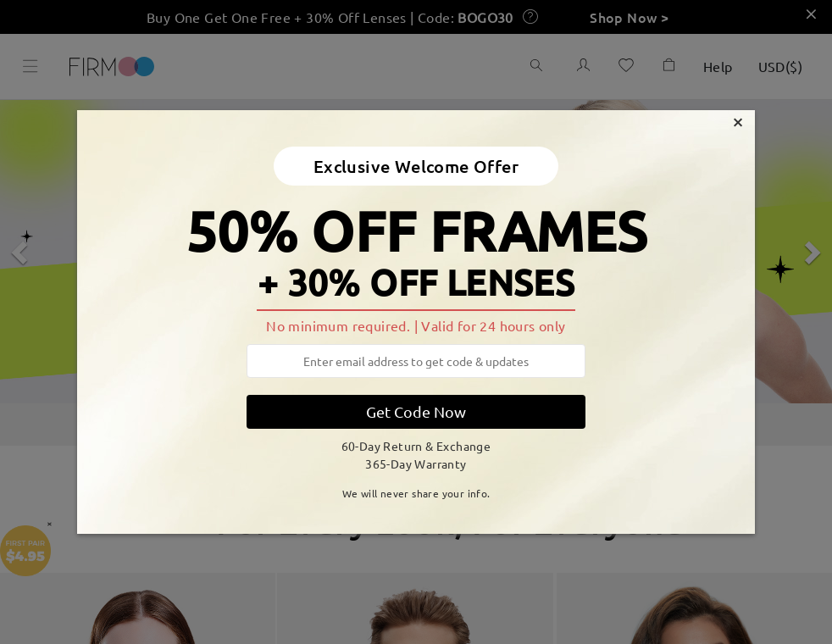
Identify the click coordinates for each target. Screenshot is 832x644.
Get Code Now (416, 411)
